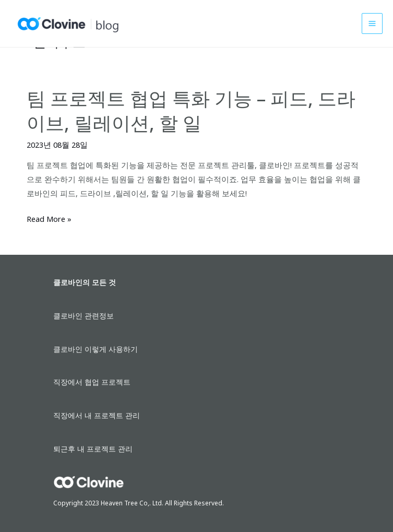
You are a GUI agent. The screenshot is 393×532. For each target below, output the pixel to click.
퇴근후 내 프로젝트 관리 (93, 449)
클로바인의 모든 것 (85, 282)
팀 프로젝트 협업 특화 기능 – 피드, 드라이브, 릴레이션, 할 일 (191, 110)
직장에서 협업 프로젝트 (92, 382)
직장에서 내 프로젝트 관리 (97, 415)
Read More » (49, 219)
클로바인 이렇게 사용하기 (96, 349)
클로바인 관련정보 (84, 316)
